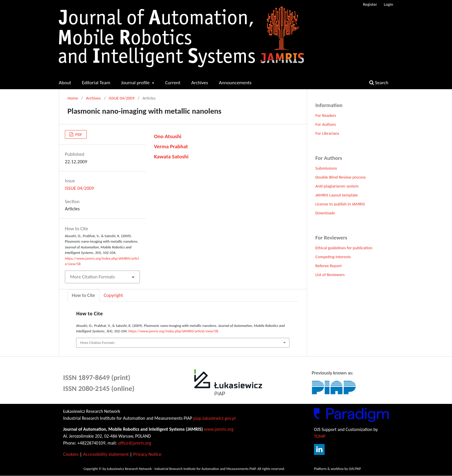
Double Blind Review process (341, 177)
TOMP (320, 436)
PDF (78, 134)
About (65, 83)
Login (388, 4)
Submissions (326, 168)
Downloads (325, 213)
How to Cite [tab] (83, 295)
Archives (199, 83)
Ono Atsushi (168, 136)
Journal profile (136, 83)
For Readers (326, 115)
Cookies (71, 454)
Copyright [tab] (113, 295)
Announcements (235, 83)
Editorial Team (96, 83)
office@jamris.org (135, 443)
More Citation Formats (93, 277)
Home (73, 98)
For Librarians (327, 133)
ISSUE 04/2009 (122, 98)
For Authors (326, 124)
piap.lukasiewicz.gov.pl (214, 418)
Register (370, 4)
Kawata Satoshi (171, 157)
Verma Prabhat (171, 146)
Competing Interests (333, 257)
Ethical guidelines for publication (344, 248)
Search (379, 83)
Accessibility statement (106, 454)
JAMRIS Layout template (337, 195)
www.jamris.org (219, 429)
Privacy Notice (147, 454)
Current (173, 83)
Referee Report (329, 266)
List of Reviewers (330, 275)
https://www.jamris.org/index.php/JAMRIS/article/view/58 (173, 331)
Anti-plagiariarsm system (337, 186)
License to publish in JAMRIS (340, 204)
